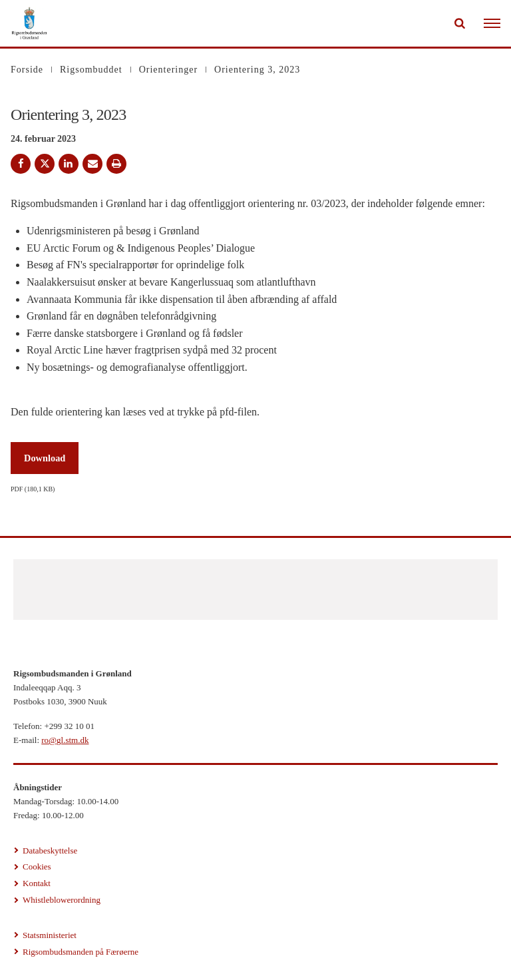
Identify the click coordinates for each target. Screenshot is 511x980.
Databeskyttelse (50, 851)
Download (45, 458)
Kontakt (37, 883)
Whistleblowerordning (62, 900)
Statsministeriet (50, 935)
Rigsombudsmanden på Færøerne (81, 952)
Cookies (37, 866)
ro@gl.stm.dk (65, 740)
